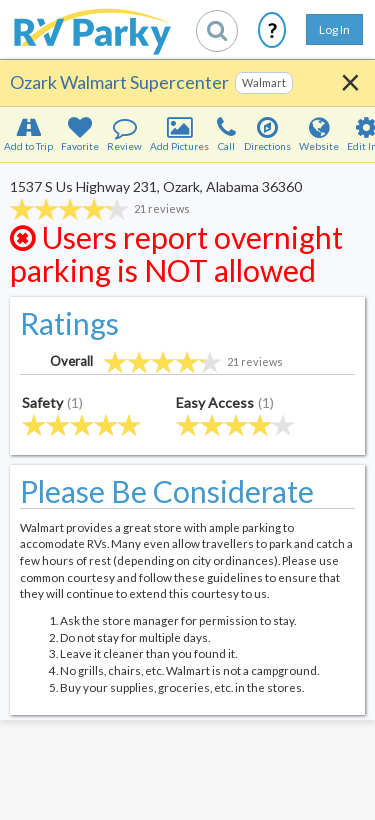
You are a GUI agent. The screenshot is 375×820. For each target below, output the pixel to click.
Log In (334, 29)
